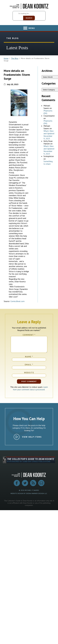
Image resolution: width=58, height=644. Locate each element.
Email (29, 368)
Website (29, 376)
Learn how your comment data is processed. (31, 391)
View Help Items (32, 440)
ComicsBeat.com (17, 301)
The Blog (15, 58)
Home (6, 58)
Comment (29, 335)
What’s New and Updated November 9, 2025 (49, 135)
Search (29, 18)
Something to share (48, 163)
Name (29, 360)
